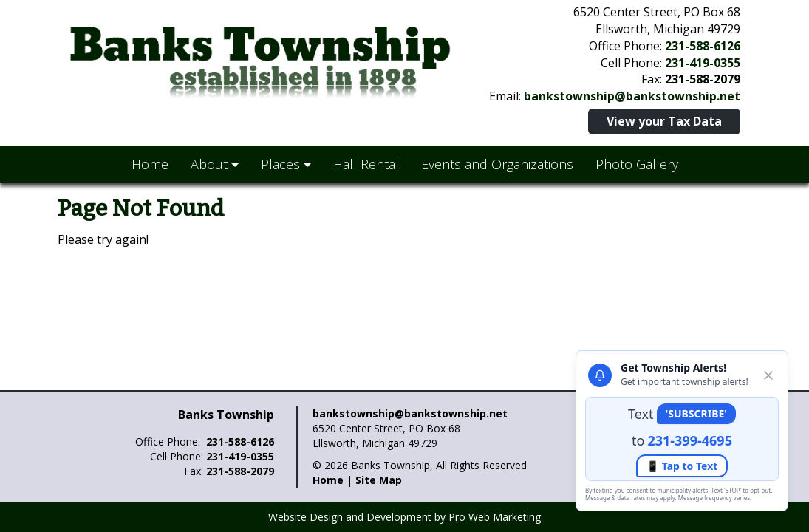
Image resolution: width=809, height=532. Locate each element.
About (215, 164)
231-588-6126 (703, 46)
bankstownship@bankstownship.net (632, 96)
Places (286, 164)
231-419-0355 (703, 63)
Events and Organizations (497, 164)
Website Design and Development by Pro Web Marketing (404, 517)
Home (150, 164)
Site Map (379, 480)
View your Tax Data (664, 121)
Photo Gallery (637, 164)
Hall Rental (366, 164)
